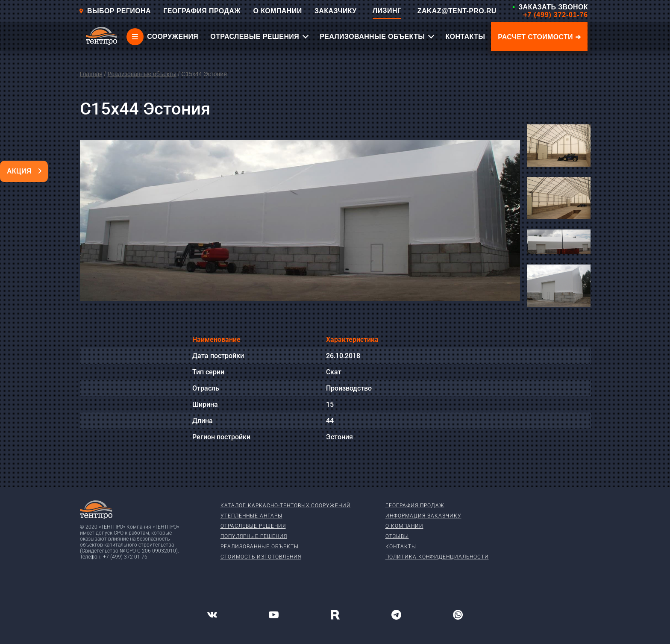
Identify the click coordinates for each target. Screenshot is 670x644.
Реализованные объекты (142, 74)
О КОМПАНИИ (278, 11)
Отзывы (397, 536)
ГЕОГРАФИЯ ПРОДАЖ (202, 11)
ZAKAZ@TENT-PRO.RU (457, 11)
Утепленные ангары (251, 516)
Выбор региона (115, 11)
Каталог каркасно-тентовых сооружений (286, 506)
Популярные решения (254, 536)
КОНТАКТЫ (465, 37)
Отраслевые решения (253, 526)
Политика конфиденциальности (437, 557)
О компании (404, 526)
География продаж (415, 506)
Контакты (401, 547)
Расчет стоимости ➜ (539, 37)
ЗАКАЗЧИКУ (336, 11)
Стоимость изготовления (261, 557)
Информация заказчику (423, 516)
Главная (91, 74)
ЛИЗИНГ (387, 10)
